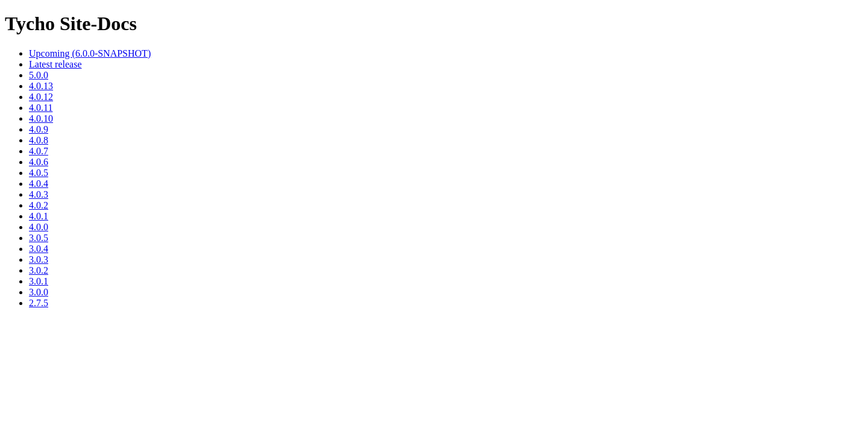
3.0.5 (39, 238)
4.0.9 (39, 129)
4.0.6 (39, 162)
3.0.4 (39, 249)
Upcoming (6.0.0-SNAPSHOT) (90, 53)
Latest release (55, 64)
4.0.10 (41, 118)
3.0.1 (39, 281)
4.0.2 (39, 205)
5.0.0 (39, 75)
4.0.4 (39, 184)
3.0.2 (39, 270)
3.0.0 (39, 292)
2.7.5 (39, 303)
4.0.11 (41, 108)
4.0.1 (39, 216)
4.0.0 (39, 227)
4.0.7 (39, 151)
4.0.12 (41, 97)
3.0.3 (39, 259)
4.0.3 (39, 194)
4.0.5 (39, 173)
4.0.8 (39, 140)
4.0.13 (41, 86)
